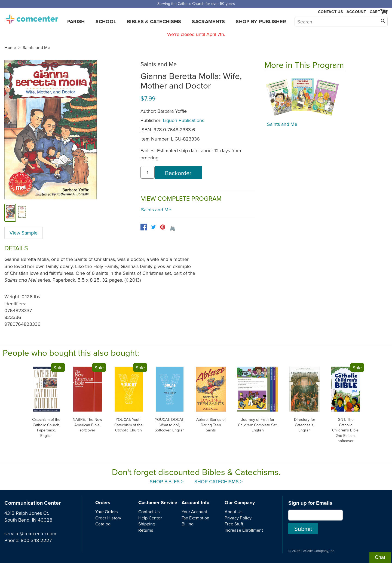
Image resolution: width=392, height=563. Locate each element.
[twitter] (153, 227)
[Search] (341, 22)
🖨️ (173, 228)
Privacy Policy (238, 518)
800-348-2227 (36, 540)
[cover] (10, 213)
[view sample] (22, 213)
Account (356, 12)
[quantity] (148, 172)
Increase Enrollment (244, 530)
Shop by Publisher (261, 22)
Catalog (103, 524)
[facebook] (144, 227)
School (106, 22)
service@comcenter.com (30, 533)
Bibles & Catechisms (154, 22)
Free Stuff (234, 524)
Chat (380, 557)
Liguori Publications (183, 120)
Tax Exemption (195, 518)
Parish (76, 22)
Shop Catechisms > (218, 481)
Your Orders (107, 512)
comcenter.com (32, 18)
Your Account (194, 512)
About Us (234, 512)
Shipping (147, 524)
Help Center (150, 518)
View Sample (24, 233)
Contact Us (330, 12)
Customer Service (158, 503)
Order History (108, 518)
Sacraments (209, 22)
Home (10, 47)
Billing (188, 524)
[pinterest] (163, 227)
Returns (146, 530)
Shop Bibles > (167, 481)
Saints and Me (36, 47)
